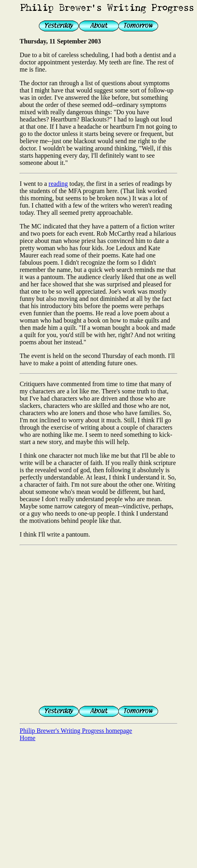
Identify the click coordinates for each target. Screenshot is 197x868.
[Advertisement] (75, 624)
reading (58, 184)
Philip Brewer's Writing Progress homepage (76, 731)
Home (27, 738)
